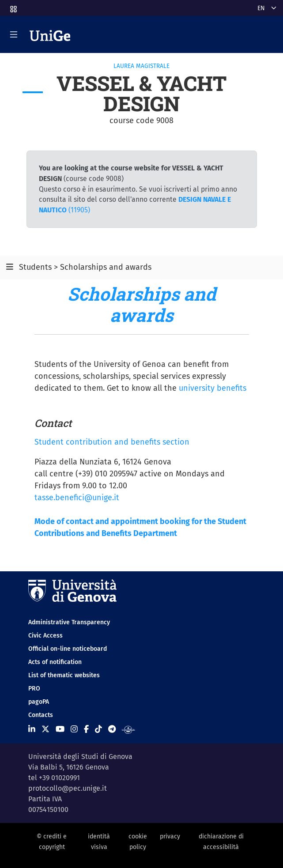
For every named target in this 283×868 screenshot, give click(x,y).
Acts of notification (55, 662)
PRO (34, 689)
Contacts (41, 715)
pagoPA (39, 702)
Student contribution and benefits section (112, 442)
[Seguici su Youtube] (60, 729)
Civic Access (45, 636)
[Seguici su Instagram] (74, 729)
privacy (170, 836)
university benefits (213, 388)
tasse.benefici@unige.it (77, 498)
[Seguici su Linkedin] (32, 729)
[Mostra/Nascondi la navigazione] (14, 34)
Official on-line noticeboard (68, 649)
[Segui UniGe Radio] (128, 729)
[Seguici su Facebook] (86, 729)
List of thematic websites (64, 675)
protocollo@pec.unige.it (68, 788)
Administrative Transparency (69, 622)
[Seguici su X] (45, 729)
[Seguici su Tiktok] (98, 729)
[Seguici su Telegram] (112, 729)
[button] (13, 6)
